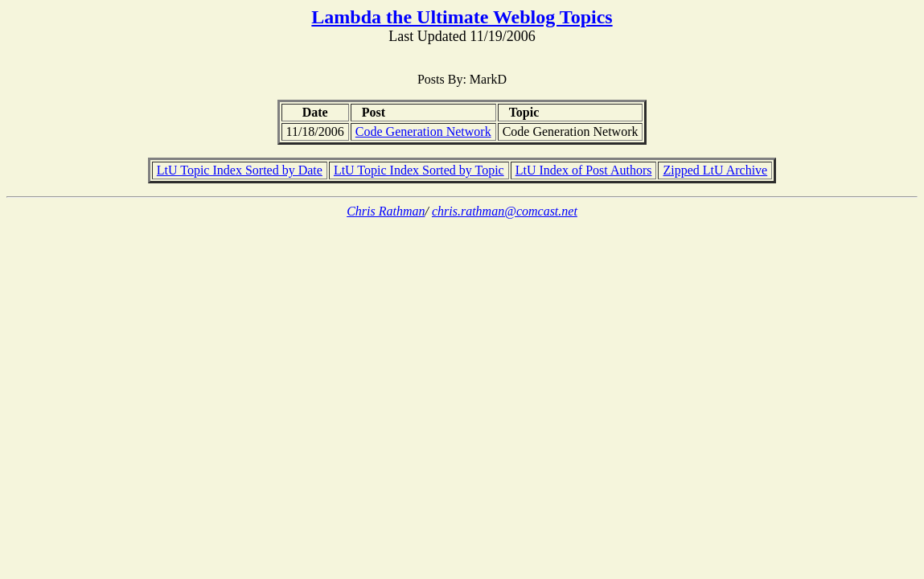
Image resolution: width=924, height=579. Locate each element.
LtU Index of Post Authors (584, 170)
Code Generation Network (423, 131)
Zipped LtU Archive (715, 170)
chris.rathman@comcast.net (505, 211)
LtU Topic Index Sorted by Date (240, 170)
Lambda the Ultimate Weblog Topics (462, 17)
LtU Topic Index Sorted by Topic (419, 170)
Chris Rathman (386, 211)
